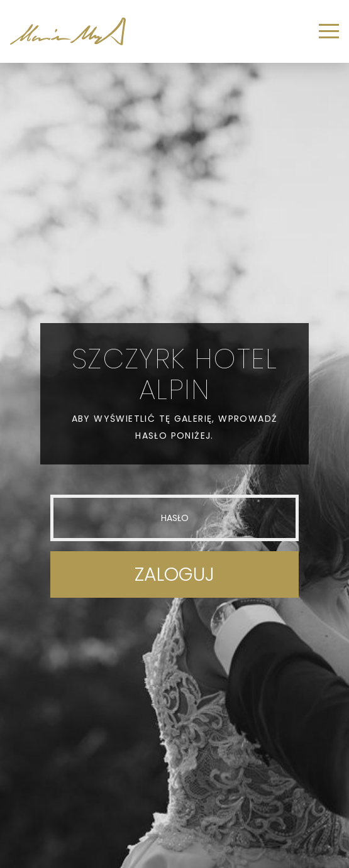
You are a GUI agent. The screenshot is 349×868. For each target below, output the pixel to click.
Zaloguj (174, 574)
